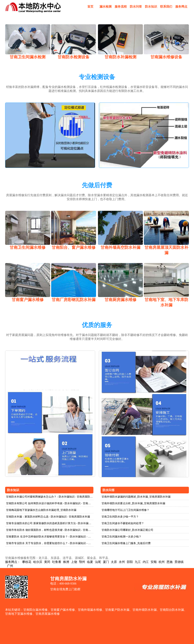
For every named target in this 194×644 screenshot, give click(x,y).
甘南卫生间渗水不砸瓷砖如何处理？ (123, 523)
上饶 (74, 562)
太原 (114, 562)
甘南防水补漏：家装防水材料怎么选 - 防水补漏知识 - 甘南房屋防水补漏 (48, 517)
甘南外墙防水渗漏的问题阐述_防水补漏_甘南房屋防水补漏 (136, 497)
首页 (90, 7)
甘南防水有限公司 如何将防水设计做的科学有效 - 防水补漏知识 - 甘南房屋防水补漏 (50, 503)
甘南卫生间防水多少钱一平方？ (120, 517)
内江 (146, 562)
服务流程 (121, 7)
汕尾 (98, 562)
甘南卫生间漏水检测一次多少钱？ (121, 537)
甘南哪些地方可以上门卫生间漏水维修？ (125, 510)
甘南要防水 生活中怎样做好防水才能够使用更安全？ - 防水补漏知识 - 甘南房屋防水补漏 (50, 537)
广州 (10, 566)
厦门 (106, 562)
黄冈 (47, 562)
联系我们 (166, 7)
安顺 (154, 562)
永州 (122, 562)
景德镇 (179, 562)
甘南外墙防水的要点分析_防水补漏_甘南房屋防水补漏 (133, 503)
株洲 (66, 562)
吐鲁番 (57, 562)
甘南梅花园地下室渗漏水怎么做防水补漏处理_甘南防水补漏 (41, 510)
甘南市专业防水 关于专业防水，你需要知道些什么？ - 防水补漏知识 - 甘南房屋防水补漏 (50, 543)
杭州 (162, 562)
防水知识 (151, 7)
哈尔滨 (38, 562)
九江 (138, 562)
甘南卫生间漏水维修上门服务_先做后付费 (126, 543)
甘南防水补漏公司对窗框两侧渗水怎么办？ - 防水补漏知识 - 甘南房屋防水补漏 (50, 497)
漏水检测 (106, 7)
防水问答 (136, 7)
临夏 (90, 562)
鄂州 (82, 562)
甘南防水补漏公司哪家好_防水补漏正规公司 (127, 530)
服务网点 (181, 7)
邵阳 (130, 562)
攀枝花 (27, 562)
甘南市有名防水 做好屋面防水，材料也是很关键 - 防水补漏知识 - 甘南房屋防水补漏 (50, 530)
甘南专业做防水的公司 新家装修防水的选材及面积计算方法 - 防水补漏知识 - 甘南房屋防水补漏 (50, 523)
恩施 (170, 562)
